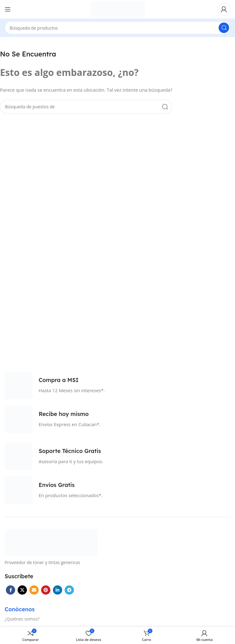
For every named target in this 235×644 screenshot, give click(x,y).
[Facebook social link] (11, 590)
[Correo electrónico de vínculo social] (34, 590)
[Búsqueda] (117, 28)
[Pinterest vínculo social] (46, 590)
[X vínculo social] (22, 590)
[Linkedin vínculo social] (58, 590)
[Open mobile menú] (8, 9)
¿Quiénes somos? (22, 619)
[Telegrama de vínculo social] (69, 590)
